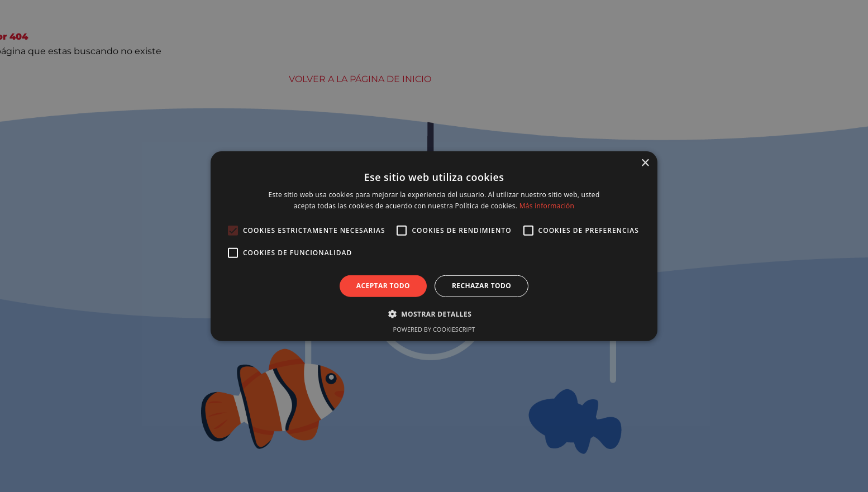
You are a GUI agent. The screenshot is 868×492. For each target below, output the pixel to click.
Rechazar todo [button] (481, 286)
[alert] (434, 246)
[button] (434, 314)
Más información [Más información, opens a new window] (547, 206)
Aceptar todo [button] (383, 286)
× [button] (645, 163)
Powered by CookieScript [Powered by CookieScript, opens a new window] (434, 329)
